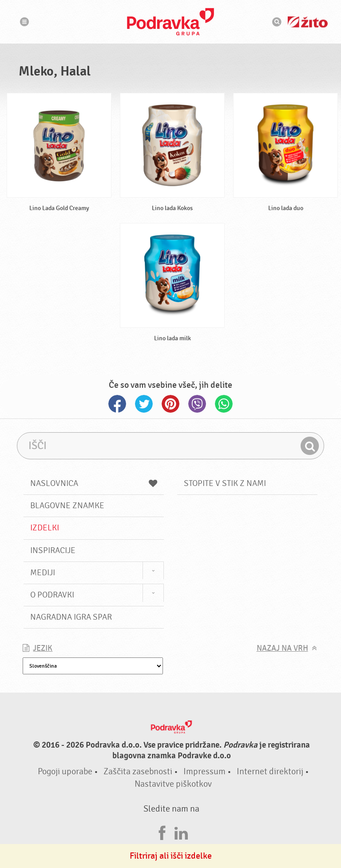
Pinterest (170, 404)
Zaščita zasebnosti (138, 771)
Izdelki (45, 528)
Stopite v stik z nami (225, 483)
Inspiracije (53, 550)
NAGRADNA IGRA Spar (71, 617)
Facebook (117, 404)
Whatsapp (224, 404)
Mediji (43, 573)
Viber (197, 404)
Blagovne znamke (67, 506)
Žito (308, 22)
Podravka (170, 22)
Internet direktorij (270, 771)
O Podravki (52, 595)
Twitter (144, 404)
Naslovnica (94, 483)
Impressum (204, 771)
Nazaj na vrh (282, 648)
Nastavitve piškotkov (173, 784)
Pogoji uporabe (65, 771)
